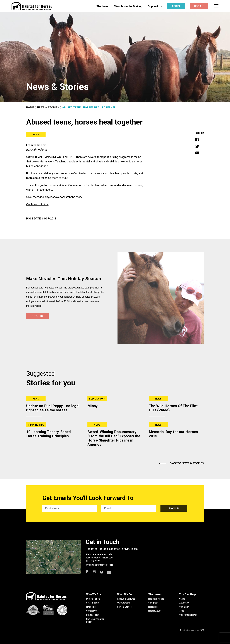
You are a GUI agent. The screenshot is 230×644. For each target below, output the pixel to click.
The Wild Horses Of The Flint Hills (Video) (173, 408)
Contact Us (91, 611)
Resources (153, 607)
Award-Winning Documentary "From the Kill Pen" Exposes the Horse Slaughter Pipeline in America (114, 438)
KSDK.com (40, 145)
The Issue (102, 6)
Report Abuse (155, 611)
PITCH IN (37, 316)
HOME (30, 107)
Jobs (182, 611)
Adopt (176, 6)
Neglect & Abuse (156, 599)
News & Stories (124, 607)
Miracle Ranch (93, 599)
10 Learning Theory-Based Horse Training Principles (49, 434)
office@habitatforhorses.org (99, 565)
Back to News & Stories (187, 463)
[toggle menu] (216, 6)
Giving (182, 599)
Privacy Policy (93, 615)
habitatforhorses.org (191, 630)
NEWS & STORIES (48, 107)
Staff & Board (93, 603)
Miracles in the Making (128, 6)
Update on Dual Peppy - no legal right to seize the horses (53, 408)
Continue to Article (37, 204)
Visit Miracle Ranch (188, 615)
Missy (93, 406)
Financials (91, 607)
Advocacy (184, 603)
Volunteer (184, 607)
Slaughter (153, 603)
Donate (199, 6)
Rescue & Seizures (126, 599)
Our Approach (124, 603)
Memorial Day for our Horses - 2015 (175, 434)
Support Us (155, 6)
